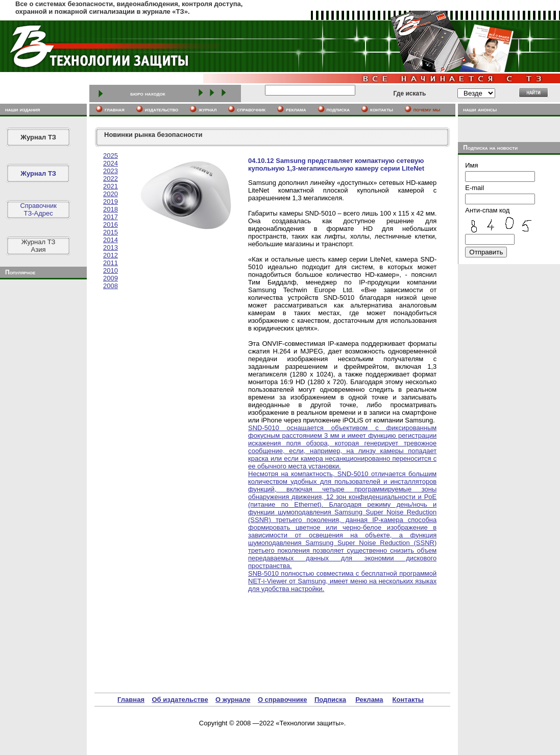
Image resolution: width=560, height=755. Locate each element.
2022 (111, 179)
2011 (111, 263)
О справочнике (283, 700)
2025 (111, 156)
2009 (111, 278)
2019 (111, 202)
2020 (111, 194)
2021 (111, 186)
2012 (111, 255)
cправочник (251, 109)
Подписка (330, 700)
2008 (111, 286)
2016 (111, 225)
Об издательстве (180, 700)
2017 (111, 217)
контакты (382, 109)
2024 (111, 163)
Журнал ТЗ (38, 137)
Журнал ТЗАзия (39, 246)
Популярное (20, 272)
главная (115, 109)
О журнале (233, 700)
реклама (296, 109)
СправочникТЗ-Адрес (38, 209)
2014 (111, 240)
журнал (208, 109)
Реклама (369, 700)
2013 (111, 247)
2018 (111, 209)
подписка (338, 109)
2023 (111, 171)
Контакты (408, 700)
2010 (111, 270)
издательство (162, 109)
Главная (131, 700)
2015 (111, 232)
